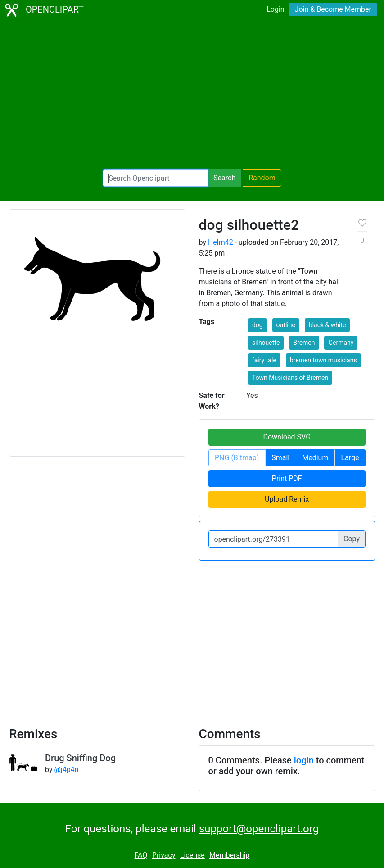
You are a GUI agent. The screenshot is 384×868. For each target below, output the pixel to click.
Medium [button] (315, 458)
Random (262, 178)
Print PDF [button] (287, 478)
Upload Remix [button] (287, 499)
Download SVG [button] (287, 437)
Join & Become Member (333, 9)
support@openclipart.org (259, 829)
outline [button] (286, 325)
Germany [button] (341, 343)
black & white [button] (328, 325)
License (192, 855)
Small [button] (280, 458)
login (304, 760)
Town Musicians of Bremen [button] (290, 378)
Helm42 (221, 242)
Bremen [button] (304, 343)
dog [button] (258, 325)
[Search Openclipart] (155, 178)
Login (275, 9)
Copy (352, 539)
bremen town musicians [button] (323, 360)
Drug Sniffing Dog (80, 758)
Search (224, 178)
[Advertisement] (192, 95)
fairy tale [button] (264, 360)
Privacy (164, 855)
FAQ (141, 855)
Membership (229, 855)
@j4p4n (66, 770)
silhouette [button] (266, 343)
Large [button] (350, 458)
